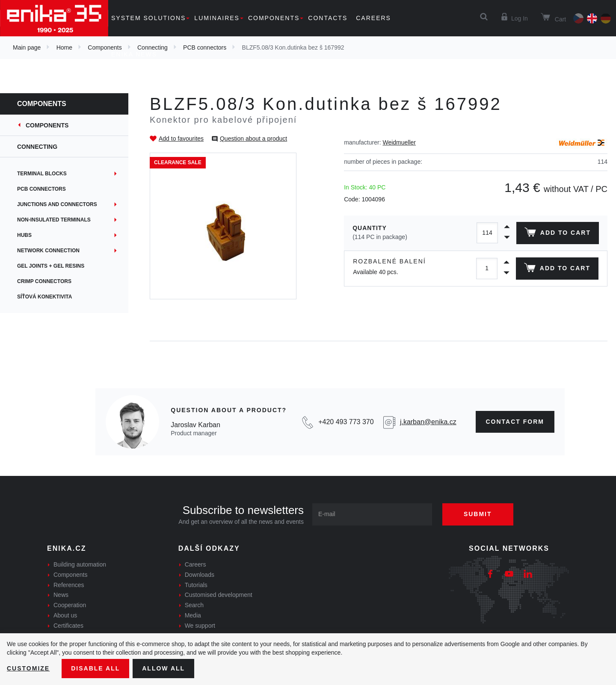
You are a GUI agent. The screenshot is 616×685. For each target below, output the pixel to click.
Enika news (134, 54)
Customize (28, 668)
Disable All (95, 668)
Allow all (163, 668)
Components (274, 18)
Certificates (68, 626)
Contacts (328, 18)
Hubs (24, 235)
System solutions (148, 18)
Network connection (48, 251)
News (61, 595)
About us (65, 615)
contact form (515, 422)
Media (193, 615)
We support (200, 626)
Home (64, 47)
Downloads (200, 575)
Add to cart (558, 234)
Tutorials (196, 585)
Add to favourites (181, 139)
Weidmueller (399, 142)
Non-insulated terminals (54, 220)
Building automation (80, 564)
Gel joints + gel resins (51, 266)
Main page (27, 47)
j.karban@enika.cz (428, 422)
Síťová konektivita (44, 297)
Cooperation (70, 605)
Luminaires (217, 18)
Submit (478, 514)
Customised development (219, 595)
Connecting (37, 147)
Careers (373, 18)
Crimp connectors (44, 281)
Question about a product (253, 139)
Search (194, 605)
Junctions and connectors (57, 204)
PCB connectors (41, 189)
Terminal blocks (42, 174)
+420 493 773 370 (346, 422)
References (69, 585)
